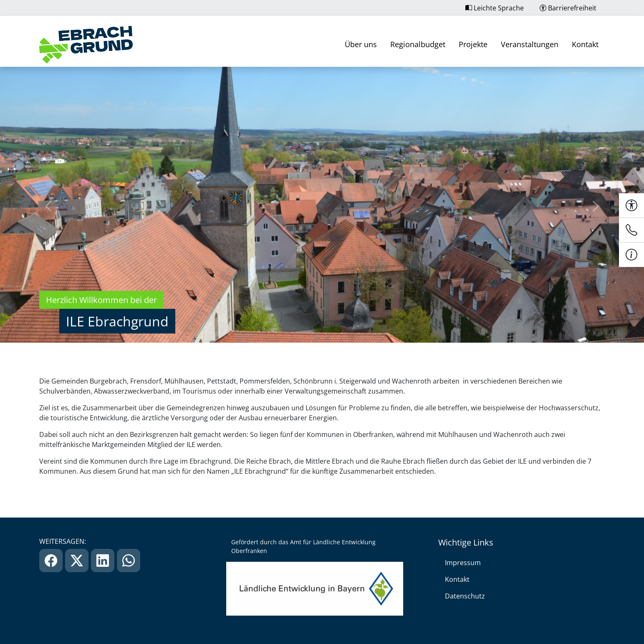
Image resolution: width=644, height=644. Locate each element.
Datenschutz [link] (465, 596)
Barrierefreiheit (568, 8)
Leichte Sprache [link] (495, 8)
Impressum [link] (463, 563)
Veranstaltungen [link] (530, 44)
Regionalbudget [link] (418, 44)
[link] (86, 45)
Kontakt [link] (585, 44)
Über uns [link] (361, 44)
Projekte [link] (473, 44)
